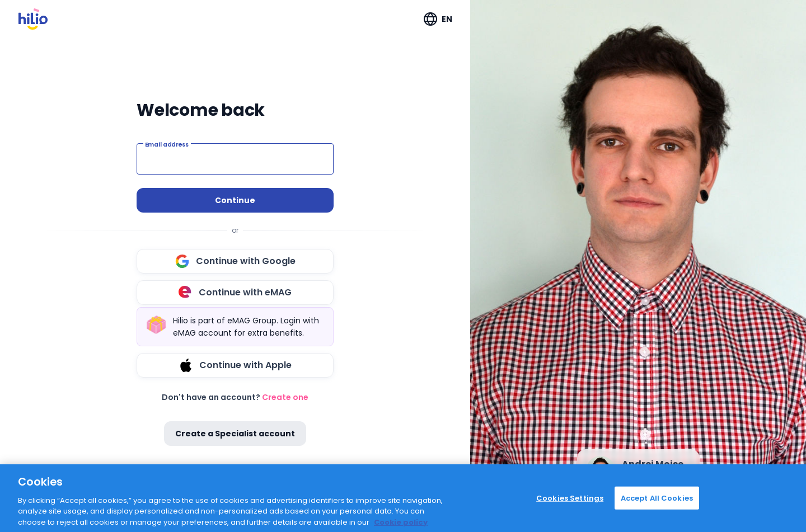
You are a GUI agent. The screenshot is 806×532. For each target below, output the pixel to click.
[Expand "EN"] (438, 19)
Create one (285, 397)
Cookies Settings (570, 509)
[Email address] (235, 159)
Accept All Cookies (657, 509)
